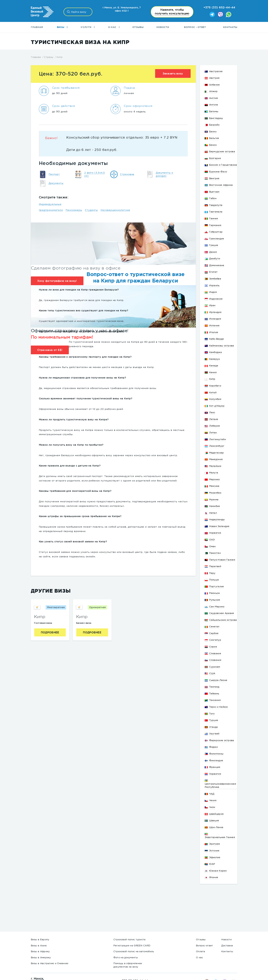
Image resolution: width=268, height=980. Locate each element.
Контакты (230, 27)
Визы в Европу (40, 939)
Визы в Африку (40, 951)
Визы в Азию (39, 946)
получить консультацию (172, 11)
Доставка (227, 946)
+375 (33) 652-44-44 (219, 7)
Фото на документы (126, 957)
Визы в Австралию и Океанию (50, 963)
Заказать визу (173, 73)
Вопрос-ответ (205, 946)
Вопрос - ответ (195, 27)
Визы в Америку (41, 957)
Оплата (201, 951)
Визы (62, 27)
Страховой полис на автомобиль (134, 951)
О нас (114, 27)
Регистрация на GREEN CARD (132, 946)
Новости (163, 27)
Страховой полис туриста (130, 939)
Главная (37, 27)
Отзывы (138, 27)
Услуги (88, 27)
